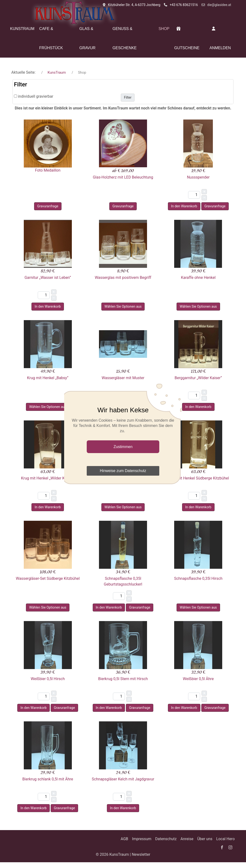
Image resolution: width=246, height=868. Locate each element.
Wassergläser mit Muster (123, 378)
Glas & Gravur (87, 38)
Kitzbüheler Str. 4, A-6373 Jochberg (134, 5)
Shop (164, 29)
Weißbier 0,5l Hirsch (48, 679)
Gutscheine (187, 38)
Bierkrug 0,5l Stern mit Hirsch (123, 679)
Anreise (187, 839)
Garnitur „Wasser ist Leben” (48, 278)
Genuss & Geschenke (124, 38)
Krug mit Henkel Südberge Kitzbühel (198, 478)
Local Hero (225, 839)
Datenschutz (166, 839)
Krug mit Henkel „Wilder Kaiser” (48, 478)
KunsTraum (22, 29)
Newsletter (141, 854)
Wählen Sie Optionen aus (123, 306)
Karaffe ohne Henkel (198, 278)
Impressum (142, 839)
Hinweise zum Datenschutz (123, 471)
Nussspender (198, 177)
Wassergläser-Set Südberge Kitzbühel (48, 578)
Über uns (205, 839)
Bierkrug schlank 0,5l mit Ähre (48, 779)
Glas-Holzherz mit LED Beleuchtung (123, 177)
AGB (124, 839)
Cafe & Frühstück (51, 38)
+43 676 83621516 (184, 5)
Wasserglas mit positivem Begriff (123, 278)
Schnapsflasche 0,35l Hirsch (198, 578)
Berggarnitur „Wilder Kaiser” (198, 378)
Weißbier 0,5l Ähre (198, 679)
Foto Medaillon (48, 170)
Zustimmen (123, 447)
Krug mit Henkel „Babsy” (48, 378)
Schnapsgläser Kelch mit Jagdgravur (123, 779)
